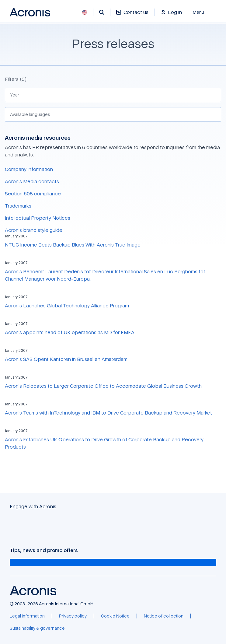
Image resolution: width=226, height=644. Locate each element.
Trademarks (18, 206)
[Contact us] (132, 15)
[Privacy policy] (73, 616)
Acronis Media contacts (32, 181)
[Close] (202, 12)
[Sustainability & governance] (37, 628)
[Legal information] (27, 616)
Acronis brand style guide (34, 230)
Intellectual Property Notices (38, 218)
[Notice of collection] (164, 616)
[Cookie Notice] (115, 616)
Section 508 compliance (33, 194)
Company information (29, 169)
